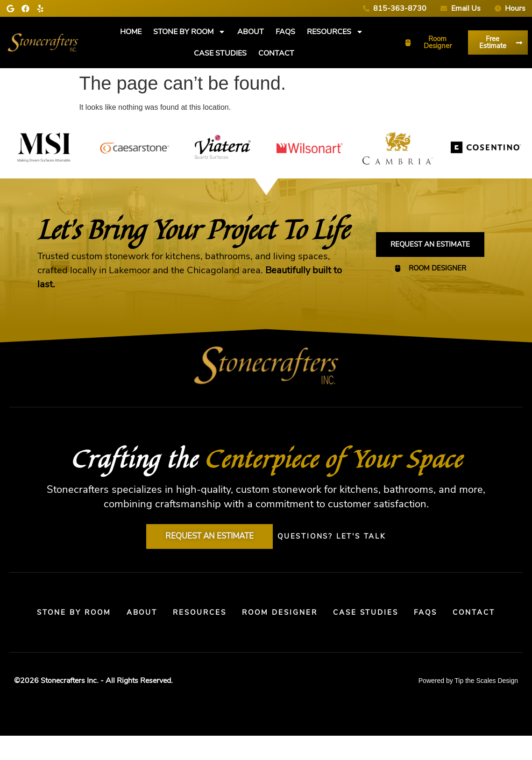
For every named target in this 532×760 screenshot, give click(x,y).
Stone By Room (189, 32)
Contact (276, 53)
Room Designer (313, 616)
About (251, 32)
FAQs (285, 32)
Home (131, 32)
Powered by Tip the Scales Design (468, 705)
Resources (335, 32)
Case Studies (220, 53)
